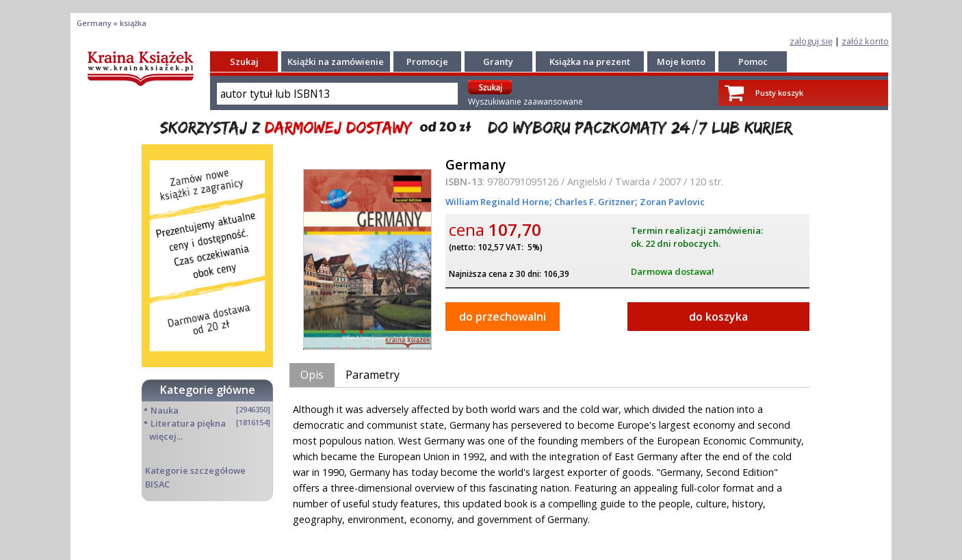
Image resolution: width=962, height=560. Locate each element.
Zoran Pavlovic (671, 202)
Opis (312, 375)
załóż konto (865, 41)
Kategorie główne (208, 390)
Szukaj (244, 62)
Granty (498, 62)
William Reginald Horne (497, 202)
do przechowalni (503, 317)
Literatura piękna (188, 423)
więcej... (166, 436)
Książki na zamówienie (336, 62)
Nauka (165, 410)
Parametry (373, 375)
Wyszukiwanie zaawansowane (525, 102)
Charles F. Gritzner (594, 202)
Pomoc (753, 62)
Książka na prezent (590, 62)
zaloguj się (811, 41)
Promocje (427, 62)
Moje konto (681, 62)
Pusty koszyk (779, 93)
